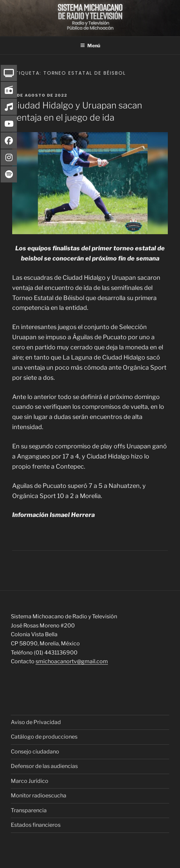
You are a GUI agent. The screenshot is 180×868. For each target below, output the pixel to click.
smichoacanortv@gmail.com (72, 661)
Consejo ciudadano (35, 752)
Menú (90, 45)
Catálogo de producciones (44, 737)
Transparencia (29, 810)
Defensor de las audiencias (44, 766)
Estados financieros (36, 825)
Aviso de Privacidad (36, 722)
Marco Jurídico (30, 781)
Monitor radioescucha (39, 796)
